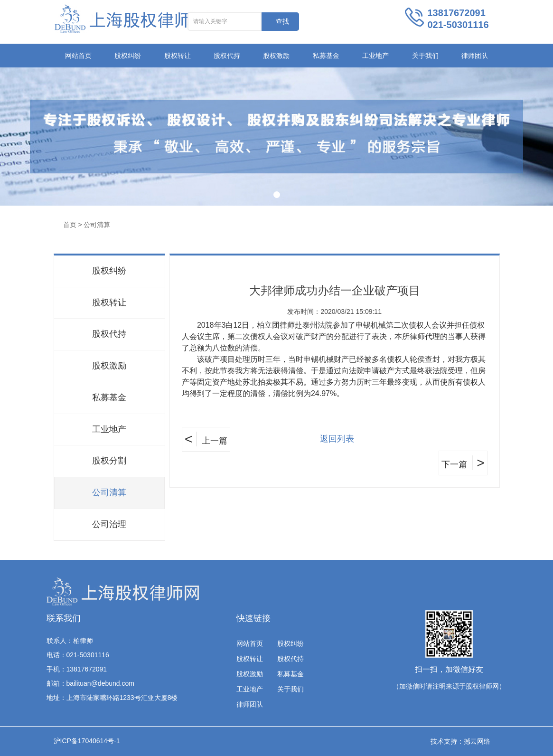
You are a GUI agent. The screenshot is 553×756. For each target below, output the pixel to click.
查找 (282, 21)
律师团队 (475, 56)
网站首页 (78, 56)
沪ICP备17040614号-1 (87, 741)
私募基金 (326, 56)
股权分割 (109, 461)
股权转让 (178, 56)
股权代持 (227, 56)
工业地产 (375, 56)
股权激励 (276, 56)
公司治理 (109, 524)
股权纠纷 (128, 56)
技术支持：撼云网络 (460, 741)
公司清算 (109, 492)
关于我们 (425, 56)
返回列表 (337, 439)
